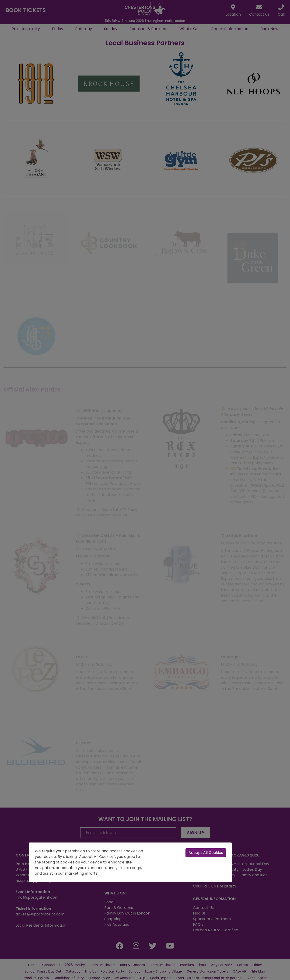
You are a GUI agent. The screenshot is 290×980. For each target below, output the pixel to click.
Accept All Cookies (206, 853)
